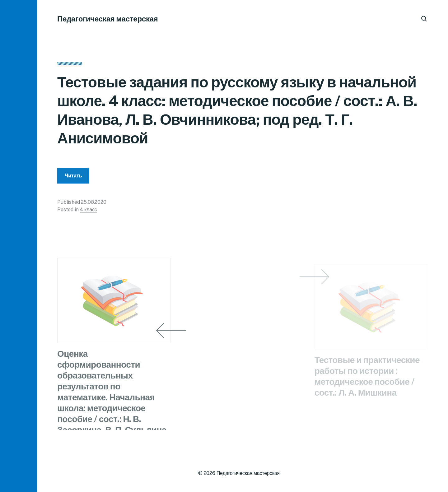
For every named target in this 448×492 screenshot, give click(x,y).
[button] (19, 246)
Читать (73, 177)
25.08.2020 (93, 204)
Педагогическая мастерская (108, 19)
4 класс (88, 211)
